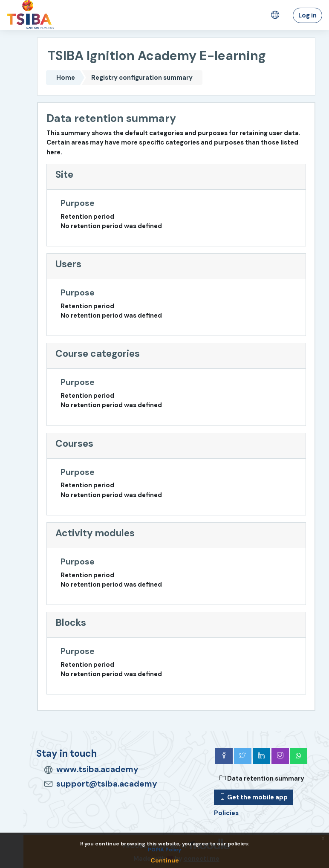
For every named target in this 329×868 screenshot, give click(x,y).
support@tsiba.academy (107, 784)
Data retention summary (262, 778)
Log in (307, 15)
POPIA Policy (164, 850)
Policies (226, 813)
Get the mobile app (254, 797)
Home (66, 78)
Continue (165, 860)
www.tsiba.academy (97, 769)
